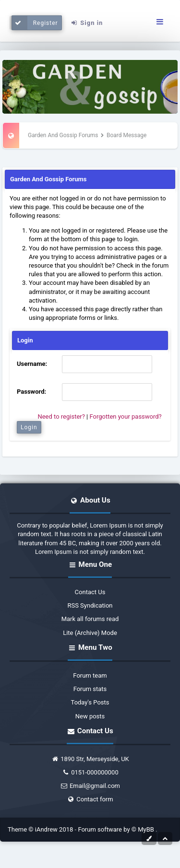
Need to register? (61, 416)
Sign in (86, 23)
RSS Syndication (90, 605)
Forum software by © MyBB (117, 829)
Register (35, 23)
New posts (90, 716)
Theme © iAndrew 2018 (41, 829)
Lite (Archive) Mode (90, 633)
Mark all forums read (90, 619)
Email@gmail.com (90, 786)
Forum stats (90, 689)
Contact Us (90, 592)
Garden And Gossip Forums (63, 135)
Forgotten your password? (125, 416)
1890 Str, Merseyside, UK (90, 759)
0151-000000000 (90, 772)
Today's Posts (90, 702)
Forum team (90, 675)
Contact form (90, 799)
